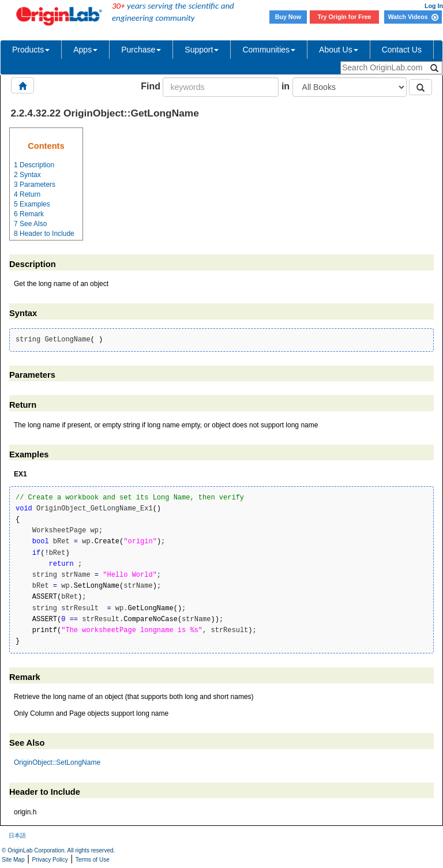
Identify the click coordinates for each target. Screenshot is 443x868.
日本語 (17, 835)
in (286, 86)
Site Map (13, 860)
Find (151, 86)
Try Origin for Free (345, 17)
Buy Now (288, 17)
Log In (434, 6)
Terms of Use (93, 860)
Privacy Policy (50, 860)
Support (202, 50)
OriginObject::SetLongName (57, 762)
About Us (339, 50)
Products (31, 50)
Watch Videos (413, 17)
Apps (85, 50)
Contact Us (402, 50)
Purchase (141, 50)
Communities (269, 50)
